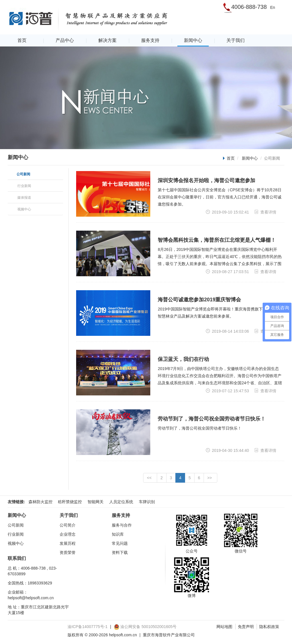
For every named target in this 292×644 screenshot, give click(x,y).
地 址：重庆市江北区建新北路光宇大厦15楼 (38, 610)
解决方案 (108, 40)
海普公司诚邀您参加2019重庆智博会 (199, 300)
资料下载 (120, 552)
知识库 (118, 534)
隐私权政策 (269, 627)
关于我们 (236, 40)
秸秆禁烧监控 (70, 502)
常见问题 (120, 543)
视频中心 (16, 543)
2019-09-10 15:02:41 (227, 212)
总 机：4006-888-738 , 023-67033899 (32, 571)
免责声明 (246, 627)
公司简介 (68, 525)
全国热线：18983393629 (30, 583)
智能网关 (96, 502)
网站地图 (224, 627)
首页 (22, 40)
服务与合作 (122, 525)
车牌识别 (147, 502)
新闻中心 (193, 40)
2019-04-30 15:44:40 (227, 450)
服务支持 (150, 40)
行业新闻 (16, 534)
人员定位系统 (121, 502)
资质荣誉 (68, 552)
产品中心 (65, 40)
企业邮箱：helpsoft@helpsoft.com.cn (31, 595)
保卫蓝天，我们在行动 (183, 359)
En (272, 7)
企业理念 (68, 534)
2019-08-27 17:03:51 (227, 272)
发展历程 (68, 543)
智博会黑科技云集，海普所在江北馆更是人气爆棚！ (217, 240)
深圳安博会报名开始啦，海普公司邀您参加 (206, 180)
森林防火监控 (40, 502)
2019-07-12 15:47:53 (227, 391)
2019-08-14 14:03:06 (227, 331)
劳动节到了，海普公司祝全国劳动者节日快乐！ (212, 419)
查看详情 (265, 212)
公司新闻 (16, 525)
